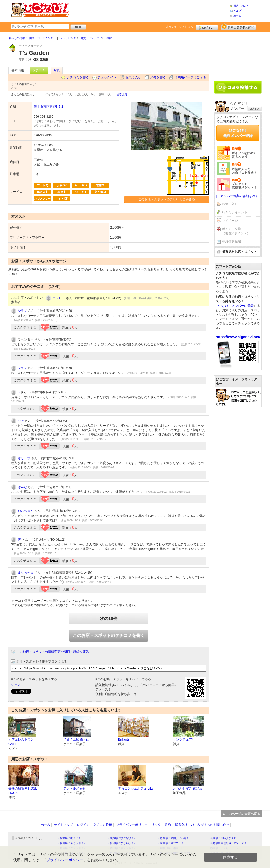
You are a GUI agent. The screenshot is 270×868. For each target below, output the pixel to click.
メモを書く (158, 77)
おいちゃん (26, 511)
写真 (57, 70)
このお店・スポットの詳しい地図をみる (167, 199)
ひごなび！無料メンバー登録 (238, 133)
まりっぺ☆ (26, 573)
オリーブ (24, 458)
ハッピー (59, 298)
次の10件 (109, 618)
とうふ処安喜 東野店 (188, 788)
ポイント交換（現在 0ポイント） (236, 231)
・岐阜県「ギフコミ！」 (172, 843)
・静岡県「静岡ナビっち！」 (175, 838)
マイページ (230, 221)
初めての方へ (241, 6)
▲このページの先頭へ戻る (241, 814)
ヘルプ (237, 11)
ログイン (207, 27)
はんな (22, 487)
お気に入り (133, 77)
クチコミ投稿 (103, 825)
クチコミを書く (78, 77)
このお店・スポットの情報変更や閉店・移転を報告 (53, 652)
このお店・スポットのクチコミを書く (109, 635)
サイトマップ (63, 825)
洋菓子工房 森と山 (76, 739)
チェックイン (107, 77)
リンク (156, 825)
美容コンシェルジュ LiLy (136, 788)
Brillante (124, 739)
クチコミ (39, 70)
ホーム (237, 16)
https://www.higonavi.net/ (238, 337)
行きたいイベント (235, 212)
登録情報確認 (232, 242)
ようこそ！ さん (180, 26)
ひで (21, 421)
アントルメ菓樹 (74, 788)
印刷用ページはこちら (190, 77)
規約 (168, 825)
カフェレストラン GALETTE (21, 742)
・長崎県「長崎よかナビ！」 (225, 838)
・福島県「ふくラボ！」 (72, 843)
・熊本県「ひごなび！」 (122, 838)
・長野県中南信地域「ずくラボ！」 (229, 843)
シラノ (22, 311)
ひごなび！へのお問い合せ (210, 825)
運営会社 (181, 825)
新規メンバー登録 (238, 27)
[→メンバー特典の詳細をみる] (238, 196)
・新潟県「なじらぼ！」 (122, 843)
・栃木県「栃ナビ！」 (70, 838)
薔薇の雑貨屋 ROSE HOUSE (23, 791)
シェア (16, 685)
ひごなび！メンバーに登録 (235, 306)
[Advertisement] (149, 11)
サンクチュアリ (184, 739)
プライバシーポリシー (132, 825)
